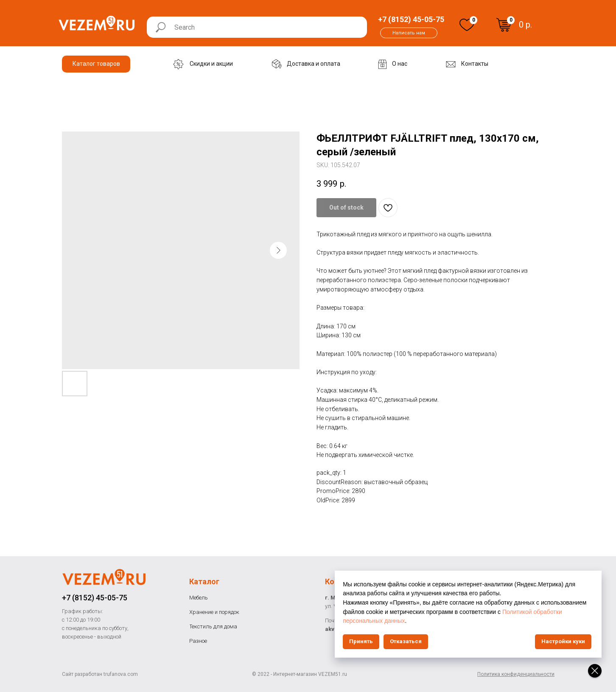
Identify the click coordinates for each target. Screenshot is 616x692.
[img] (467, 25)
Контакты (343, 581)
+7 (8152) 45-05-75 (95, 598)
